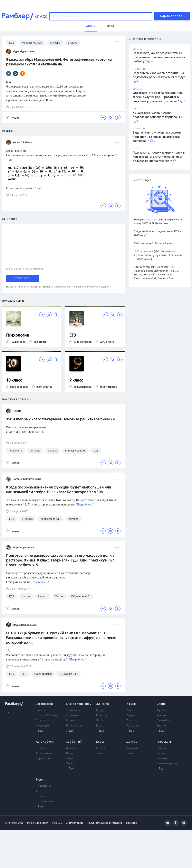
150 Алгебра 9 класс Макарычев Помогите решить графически (60, 419)
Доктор (132, 742)
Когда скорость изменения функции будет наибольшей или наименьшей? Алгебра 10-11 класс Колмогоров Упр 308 (59, 490)
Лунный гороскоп (168, 764)
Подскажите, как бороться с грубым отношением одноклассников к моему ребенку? (159, 57)
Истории (72, 748)
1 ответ (13, 117)
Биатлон (162, 726)
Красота (102, 716)
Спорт (161, 704)
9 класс (76, 380)
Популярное (44, 786)
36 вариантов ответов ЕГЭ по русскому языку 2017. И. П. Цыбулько (158, 221)
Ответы (101, 748)
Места (70, 764)
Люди (70, 753)
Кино (130, 710)
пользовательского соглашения (91, 287)
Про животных (45, 801)
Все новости (44, 704)
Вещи (69, 759)
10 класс (14, 380)
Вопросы (132, 748)
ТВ (37, 791)
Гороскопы (165, 742)
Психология (17, 335)
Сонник (161, 748)
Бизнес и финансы (79, 704)
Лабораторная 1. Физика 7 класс (154, 243)
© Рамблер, (11, 823)
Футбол (162, 710)
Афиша (132, 704)
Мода (100, 710)
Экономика (73, 710)
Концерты (133, 716)
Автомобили (45, 742)
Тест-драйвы (44, 753)
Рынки (70, 721)
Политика (42, 721)
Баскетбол (163, 721)
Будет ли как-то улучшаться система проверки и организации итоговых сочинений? (157, 137)
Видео (40, 780)
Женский (102, 704)
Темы (99, 753)
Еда (99, 726)
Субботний (74, 742)
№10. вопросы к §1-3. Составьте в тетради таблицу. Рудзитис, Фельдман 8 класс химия (158, 255)
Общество (42, 726)
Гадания (162, 759)
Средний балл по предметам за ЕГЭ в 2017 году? (157, 233)
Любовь (101, 721)
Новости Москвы (46, 716)
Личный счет (74, 726)
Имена (161, 753)
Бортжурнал (44, 759)
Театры (131, 721)
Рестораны (133, 726)
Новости (41, 748)
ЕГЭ (73, 335)
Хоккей (161, 716)
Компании (73, 716)
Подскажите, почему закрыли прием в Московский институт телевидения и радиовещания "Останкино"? (159, 157)
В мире (40, 710)
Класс (100, 742)
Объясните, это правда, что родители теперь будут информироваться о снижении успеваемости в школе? (158, 97)
